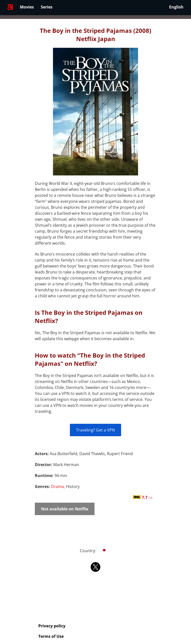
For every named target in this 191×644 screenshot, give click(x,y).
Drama (57, 486)
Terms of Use (51, 636)
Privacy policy (52, 626)
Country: (96, 551)
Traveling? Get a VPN (95, 430)
